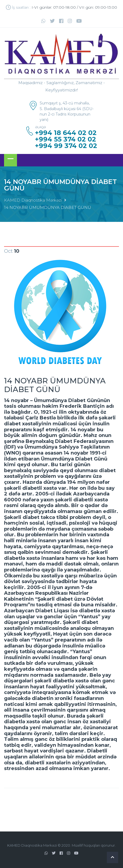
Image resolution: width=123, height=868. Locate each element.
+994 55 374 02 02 (66, 139)
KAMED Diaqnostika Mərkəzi (33, 200)
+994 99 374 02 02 (66, 146)
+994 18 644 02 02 (66, 133)
